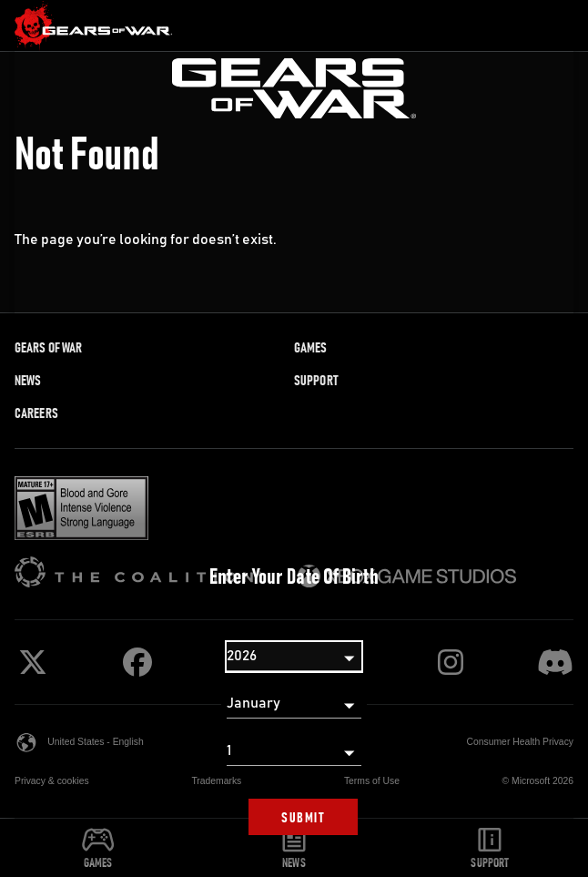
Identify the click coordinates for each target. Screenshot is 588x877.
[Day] (294, 751)
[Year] (294, 657)
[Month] (294, 704)
